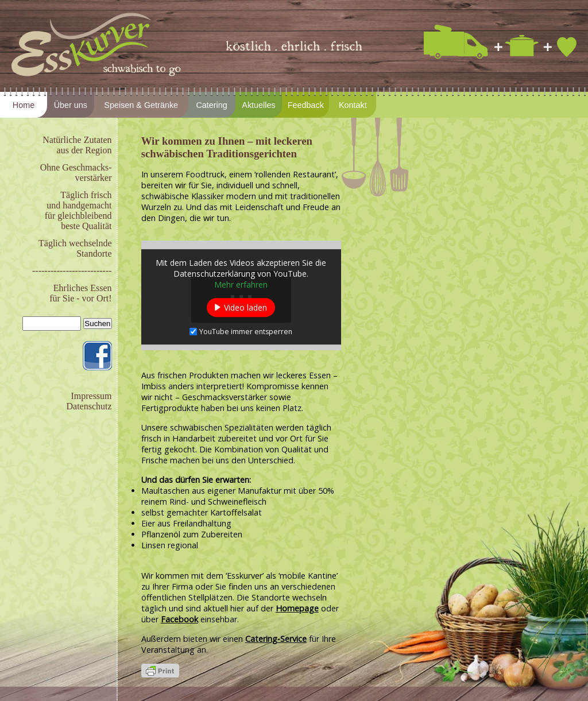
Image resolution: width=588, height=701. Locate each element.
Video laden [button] (245, 307)
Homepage (297, 608)
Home (24, 105)
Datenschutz (89, 406)
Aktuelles (258, 105)
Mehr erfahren (241, 284)
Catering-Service (276, 639)
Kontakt (353, 105)
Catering (211, 105)
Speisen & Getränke (141, 105)
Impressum (91, 396)
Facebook (179, 619)
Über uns (71, 105)
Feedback (306, 105)
